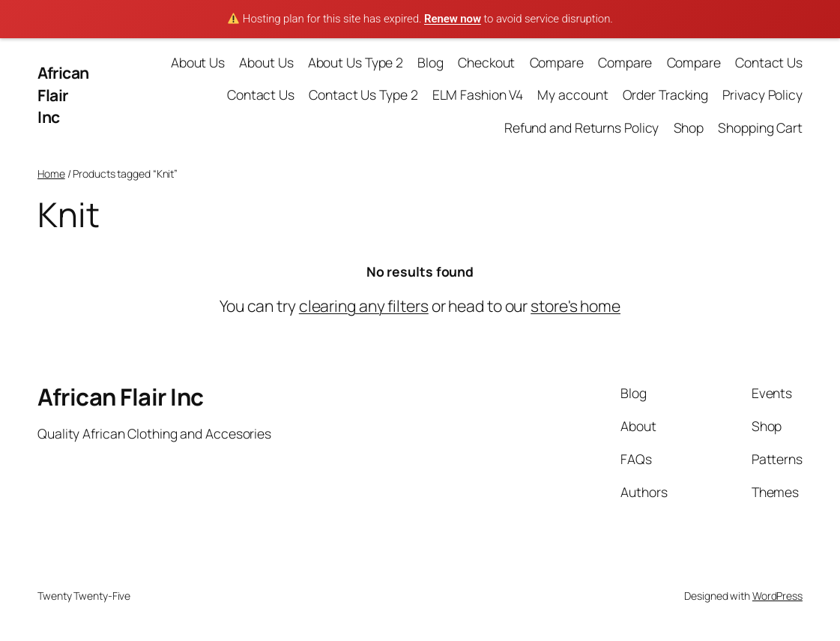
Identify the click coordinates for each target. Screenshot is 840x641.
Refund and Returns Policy (582, 127)
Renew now (453, 19)
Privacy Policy (762, 94)
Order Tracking (666, 94)
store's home (575, 306)
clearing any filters (364, 306)
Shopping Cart (760, 127)
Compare (557, 62)
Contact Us (769, 62)
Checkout (486, 62)
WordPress (777, 596)
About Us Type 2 (356, 62)
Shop (689, 127)
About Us (198, 62)
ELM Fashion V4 (478, 94)
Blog (430, 62)
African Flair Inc (63, 94)
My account (572, 94)
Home (51, 174)
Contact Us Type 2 (363, 94)
